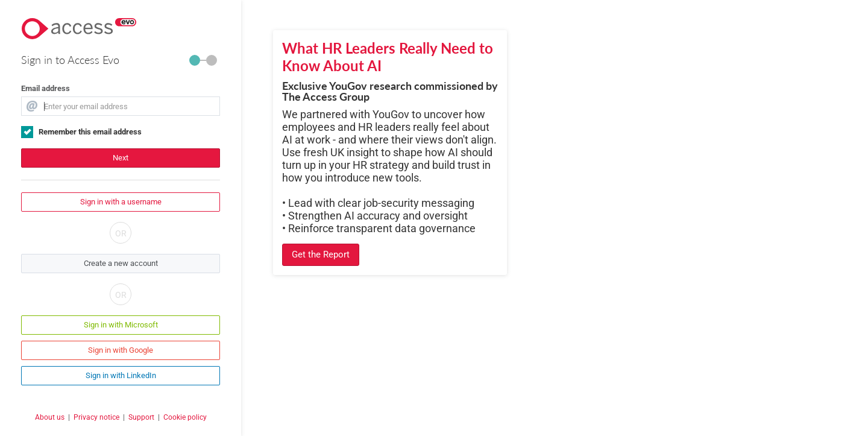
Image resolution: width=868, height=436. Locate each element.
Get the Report (321, 254)
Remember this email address (90, 132)
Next (121, 158)
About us (50, 417)
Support (141, 417)
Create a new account (121, 263)
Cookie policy (185, 417)
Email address (46, 88)
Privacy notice (96, 417)
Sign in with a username (121, 202)
